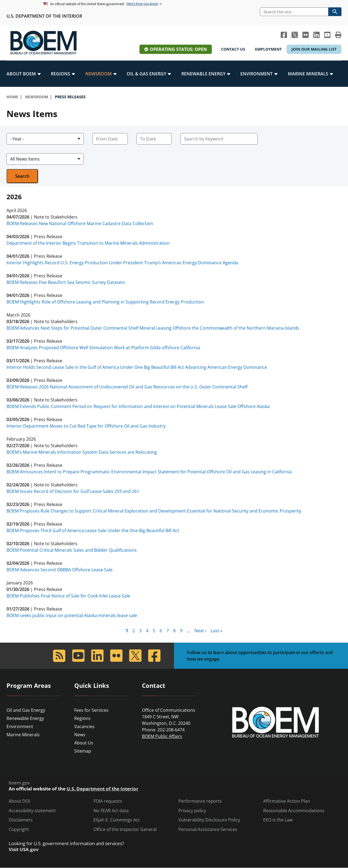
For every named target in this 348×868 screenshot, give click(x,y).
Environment (20, 726)
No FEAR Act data (111, 811)
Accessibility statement (32, 811)
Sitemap (83, 751)
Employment (268, 49)
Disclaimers (21, 820)
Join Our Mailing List (314, 49)
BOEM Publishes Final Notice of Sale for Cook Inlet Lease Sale (68, 596)
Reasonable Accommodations (294, 811)
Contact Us (233, 49)
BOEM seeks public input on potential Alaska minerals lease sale (72, 615)
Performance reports (200, 801)
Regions (82, 718)
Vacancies (84, 726)
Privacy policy (192, 811)
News (80, 735)
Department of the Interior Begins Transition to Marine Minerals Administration (88, 243)
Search (22, 176)
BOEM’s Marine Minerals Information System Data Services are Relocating (82, 452)
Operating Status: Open (178, 49)
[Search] (294, 12)
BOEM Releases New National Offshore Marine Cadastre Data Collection (80, 223)
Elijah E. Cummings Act (117, 820)
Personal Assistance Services (208, 829)
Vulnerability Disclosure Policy (209, 820)
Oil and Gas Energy (26, 710)
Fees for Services (91, 710)
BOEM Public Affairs (162, 736)
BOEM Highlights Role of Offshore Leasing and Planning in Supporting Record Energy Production (105, 302)
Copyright (19, 829)
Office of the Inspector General (125, 829)
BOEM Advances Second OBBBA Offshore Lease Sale (60, 570)
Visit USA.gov (24, 849)
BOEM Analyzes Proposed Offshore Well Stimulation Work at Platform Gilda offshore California (103, 348)
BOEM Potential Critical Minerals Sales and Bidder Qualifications (72, 550)
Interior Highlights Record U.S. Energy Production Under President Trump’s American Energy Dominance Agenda (122, 263)
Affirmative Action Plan (287, 801)
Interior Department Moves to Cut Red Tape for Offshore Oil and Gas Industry (86, 426)
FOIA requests (108, 801)
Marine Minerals (23, 735)
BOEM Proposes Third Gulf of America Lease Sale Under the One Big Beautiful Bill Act (93, 530)
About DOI (19, 801)
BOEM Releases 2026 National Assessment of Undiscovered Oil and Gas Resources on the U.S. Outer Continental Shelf (127, 387)
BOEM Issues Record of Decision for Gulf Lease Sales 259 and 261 (73, 491)
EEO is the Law (278, 820)
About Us (84, 743)
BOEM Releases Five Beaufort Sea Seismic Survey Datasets (66, 282)
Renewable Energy (25, 718)
